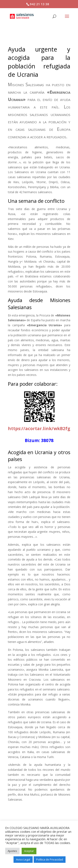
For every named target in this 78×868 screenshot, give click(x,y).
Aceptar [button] (29, 851)
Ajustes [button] (12, 851)
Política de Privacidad (50, 859)
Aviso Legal (23, 859)
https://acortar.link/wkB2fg (39, 428)
